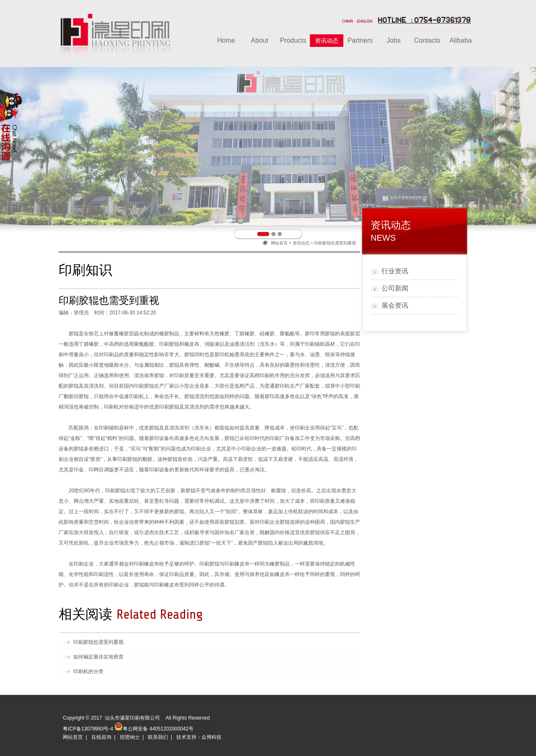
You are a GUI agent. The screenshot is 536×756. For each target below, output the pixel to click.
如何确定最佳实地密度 (98, 657)
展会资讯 (395, 305)
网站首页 (279, 243)
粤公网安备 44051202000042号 (154, 726)
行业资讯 (395, 271)
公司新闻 (395, 288)
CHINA (348, 22)
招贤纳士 (130, 737)
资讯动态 (301, 243)
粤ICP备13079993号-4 (88, 729)
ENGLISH (365, 22)
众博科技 (211, 737)
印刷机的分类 (88, 671)
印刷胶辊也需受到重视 (98, 642)
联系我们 (158, 737)
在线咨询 (101, 737)
